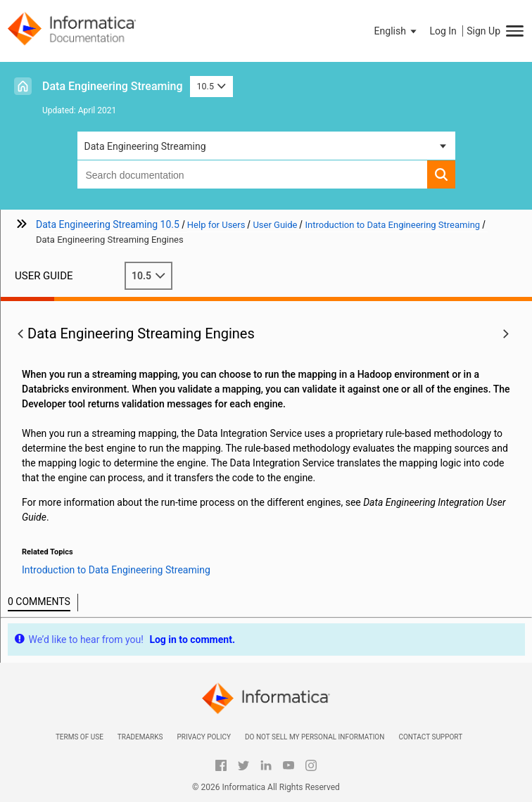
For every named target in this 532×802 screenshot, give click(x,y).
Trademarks (140, 737)
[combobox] (252, 174)
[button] (397, 31)
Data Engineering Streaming (113, 86)
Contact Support (430, 737)
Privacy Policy (203, 737)
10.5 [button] (212, 86)
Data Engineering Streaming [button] (145, 146)
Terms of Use (80, 737)
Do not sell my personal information (315, 737)
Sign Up (483, 31)
